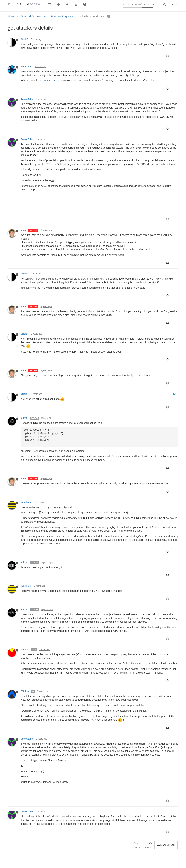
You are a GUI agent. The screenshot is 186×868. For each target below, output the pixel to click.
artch (23, 230)
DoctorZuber (27, 99)
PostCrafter (26, 67)
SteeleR (25, 39)
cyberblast (26, 502)
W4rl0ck (25, 691)
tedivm (24, 418)
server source (51, 81)
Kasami (24, 650)
